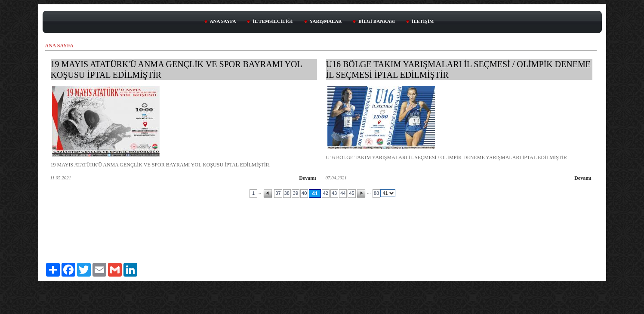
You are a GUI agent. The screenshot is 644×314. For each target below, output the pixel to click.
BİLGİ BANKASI (377, 21)
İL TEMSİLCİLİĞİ (273, 21)
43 (334, 193)
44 (343, 193)
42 (326, 193)
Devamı (307, 178)
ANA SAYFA (223, 21)
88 (376, 193)
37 (278, 193)
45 (351, 193)
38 (287, 193)
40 (304, 193)
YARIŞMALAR (326, 21)
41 (315, 194)
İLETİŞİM (423, 21)
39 (296, 193)
